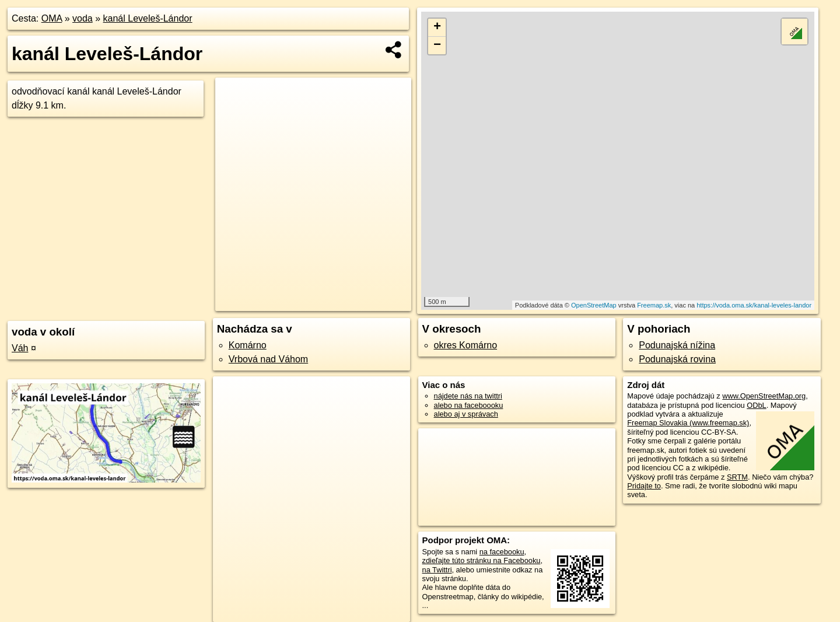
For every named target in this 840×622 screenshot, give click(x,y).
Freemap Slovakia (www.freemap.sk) (688, 423)
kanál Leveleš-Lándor (148, 18)
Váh (20, 348)
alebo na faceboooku (469, 405)
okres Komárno (466, 345)
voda (83, 18)
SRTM (737, 477)
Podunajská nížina (677, 345)
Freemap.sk (654, 305)
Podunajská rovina (677, 359)
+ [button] (437, 27)
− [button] (437, 46)
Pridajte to (644, 486)
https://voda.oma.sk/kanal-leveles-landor (754, 305)
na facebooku (502, 552)
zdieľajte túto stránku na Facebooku (482, 560)
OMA (52, 18)
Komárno (248, 345)
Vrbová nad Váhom (268, 359)
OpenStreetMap (594, 305)
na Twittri (437, 570)
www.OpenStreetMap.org (764, 396)
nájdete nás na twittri (468, 396)
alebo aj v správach (466, 414)
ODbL (756, 405)
